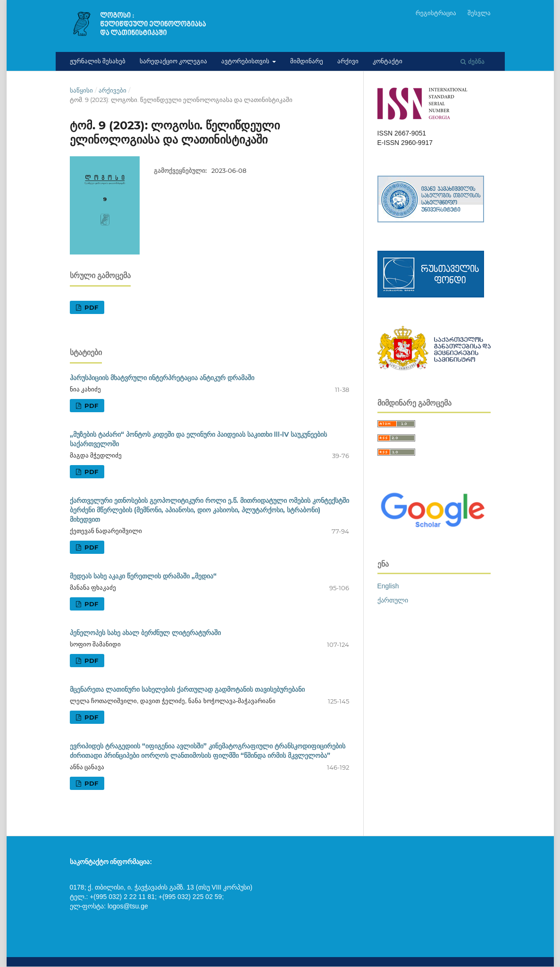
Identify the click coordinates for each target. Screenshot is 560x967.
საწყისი (81, 90)
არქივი (348, 61)
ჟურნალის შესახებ (98, 61)
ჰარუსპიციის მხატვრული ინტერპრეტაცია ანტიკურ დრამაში (162, 378)
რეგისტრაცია (436, 13)
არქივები (113, 90)
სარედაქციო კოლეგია (173, 61)
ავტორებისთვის (246, 61)
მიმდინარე (307, 61)
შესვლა (479, 13)
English (388, 586)
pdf (90, 307)
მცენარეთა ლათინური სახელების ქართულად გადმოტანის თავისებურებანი (187, 689)
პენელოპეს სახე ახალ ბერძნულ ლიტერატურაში (145, 633)
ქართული (393, 600)
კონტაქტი (388, 61)
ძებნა (472, 61)
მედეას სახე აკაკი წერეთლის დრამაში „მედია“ (143, 576)
